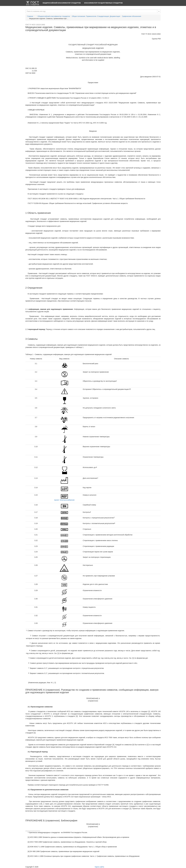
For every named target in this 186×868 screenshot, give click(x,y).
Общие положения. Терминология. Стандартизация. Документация (96, 16)
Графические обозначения (132, 16)
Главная (30, 16)
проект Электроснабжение (64, 500)
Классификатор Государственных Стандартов (103, 3)
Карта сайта (99, 867)
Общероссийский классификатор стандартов (62, 3)
